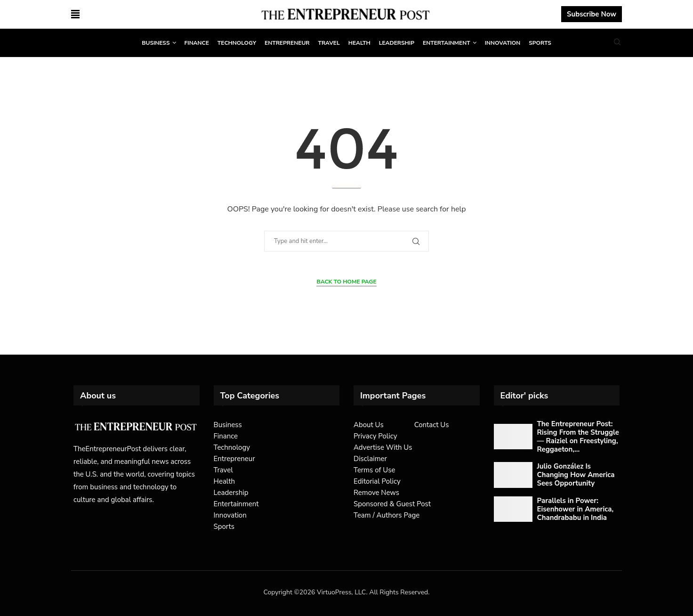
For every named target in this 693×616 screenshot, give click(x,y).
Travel (329, 43)
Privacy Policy (375, 436)
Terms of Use (374, 470)
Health (359, 43)
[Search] (617, 43)
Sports (540, 43)
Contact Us (432, 425)
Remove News (376, 493)
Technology (237, 43)
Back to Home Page (346, 282)
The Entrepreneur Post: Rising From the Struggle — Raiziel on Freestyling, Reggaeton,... (578, 437)
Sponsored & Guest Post (392, 504)
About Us (369, 425)
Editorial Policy (377, 481)
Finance (197, 43)
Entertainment (447, 43)
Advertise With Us (383, 447)
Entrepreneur (287, 43)
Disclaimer (370, 459)
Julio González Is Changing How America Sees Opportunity (576, 475)
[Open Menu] (75, 14)
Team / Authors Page (387, 515)
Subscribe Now (592, 14)
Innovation (503, 43)
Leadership (397, 43)
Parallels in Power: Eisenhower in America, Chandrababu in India (576, 509)
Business (156, 43)
